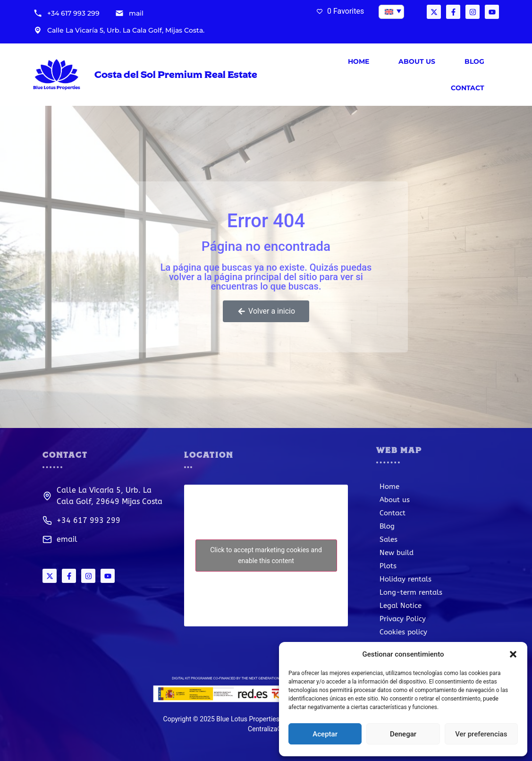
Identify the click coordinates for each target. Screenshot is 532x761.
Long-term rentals (411, 592)
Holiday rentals (405, 579)
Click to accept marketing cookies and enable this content (266, 555)
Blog (474, 61)
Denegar (403, 734)
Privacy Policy (403, 619)
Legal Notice (401, 606)
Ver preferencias (481, 734)
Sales (388, 539)
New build (397, 553)
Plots (388, 566)
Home (359, 61)
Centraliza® (265, 729)
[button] (513, 654)
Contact (468, 88)
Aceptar (325, 734)
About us (417, 61)
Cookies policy (403, 632)
